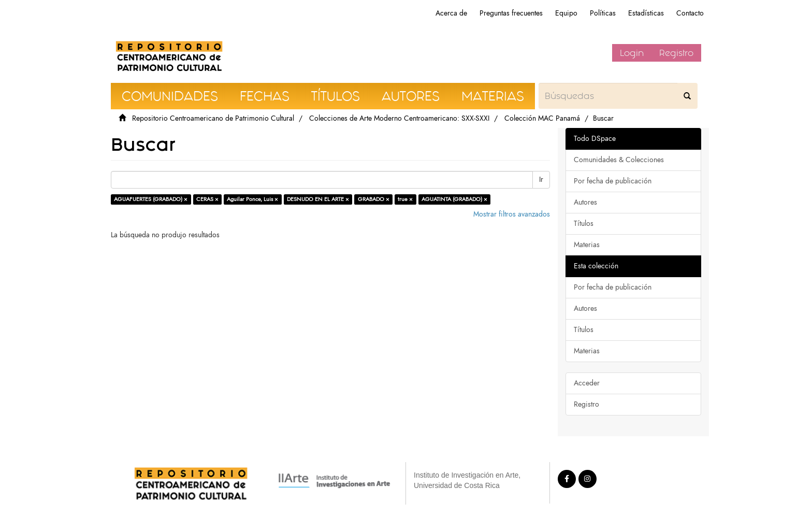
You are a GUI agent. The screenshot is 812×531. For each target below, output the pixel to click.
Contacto (690, 13)
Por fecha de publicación (613, 181)
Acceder (587, 383)
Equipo (566, 13)
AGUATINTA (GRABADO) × (454, 199)
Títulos (584, 224)
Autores (585, 202)
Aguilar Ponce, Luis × (252, 199)
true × (405, 199)
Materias (587, 245)
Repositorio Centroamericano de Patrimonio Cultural (213, 118)
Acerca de (451, 13)
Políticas (603, 13)
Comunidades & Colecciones (619, 160)
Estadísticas (646, 13)
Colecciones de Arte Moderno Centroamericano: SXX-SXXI (399, 118)
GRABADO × (374, 199)
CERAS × (207, 199)
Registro (676, 53)
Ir (541, 180)
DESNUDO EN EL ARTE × (318, 199)
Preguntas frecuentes (511, 13)
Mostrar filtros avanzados (512, 214)
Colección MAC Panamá (542, 118)
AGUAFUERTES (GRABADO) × (151, 199)
